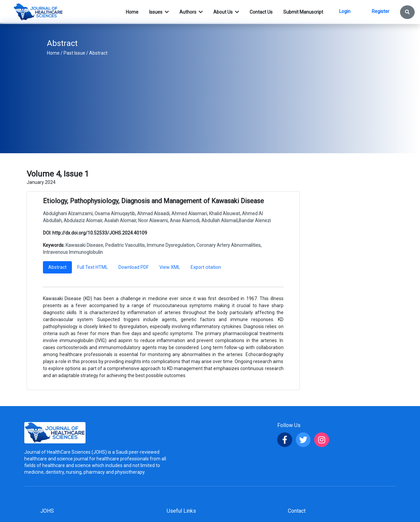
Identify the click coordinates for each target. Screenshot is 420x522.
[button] (407, 12)
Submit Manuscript (303, 12)
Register (381, 11)
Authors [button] (188, 12)
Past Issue (74, 53)
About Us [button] (223, 12)
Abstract (98, 53)
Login (345, 11)
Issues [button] (156, 12)
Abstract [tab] (57, 267)
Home (53, 53)
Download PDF (134, 267)
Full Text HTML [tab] (93, 267)
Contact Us (261, 12)
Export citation (206, 267)
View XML (170, 267)
